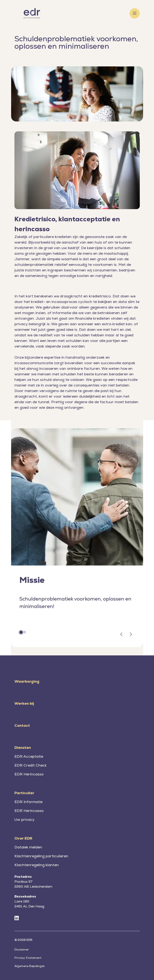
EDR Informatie (28, 802)
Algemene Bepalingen (30, 966)
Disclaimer (22, 949)
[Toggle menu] (135, 13)
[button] (121, 635)
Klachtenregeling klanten (37, 865)
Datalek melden (28, 847)
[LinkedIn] (17, 918)
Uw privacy (24, 819)
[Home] (32, 13)
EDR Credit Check (31, 765)
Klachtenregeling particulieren (41, 856)
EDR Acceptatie (29, 756)
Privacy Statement (28, 958)
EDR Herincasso (29, 774)
